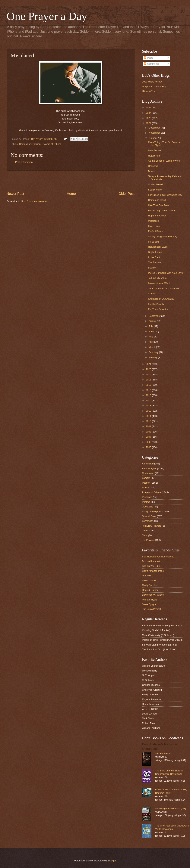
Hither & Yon (149, 91)
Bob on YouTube (151, 566)
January (153, 357)
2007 (149, 437)
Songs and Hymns (152, 511)
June (152, 332)
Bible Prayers (149, 468)
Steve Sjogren (150, 604)
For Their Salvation (158, 309)
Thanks (146, 530)
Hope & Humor (150, 590)
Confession (25, 144)
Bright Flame (155, 252)
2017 (149, 385)
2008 (149, 432)
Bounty (152, 268)
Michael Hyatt (149, 600)
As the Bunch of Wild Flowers (164, 161)
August (153, 321)
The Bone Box (163, 753)
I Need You (154, 226)
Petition (37, 144)
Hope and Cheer (157, 216)
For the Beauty (156, 304)
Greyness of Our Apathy (161, 299)
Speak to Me (155, 190)
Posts (149, 58)
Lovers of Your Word (159, 283)
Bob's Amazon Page (153, 571)
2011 (149, 416)
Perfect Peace (156, 231)
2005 (149, 447)
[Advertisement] (71, 181)
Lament (146, 478)
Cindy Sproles (150, 585)
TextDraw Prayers (152, 526)
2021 (149, 364)
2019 (149, 375)
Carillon (152, 294)
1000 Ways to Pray (152, 82)
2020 (149, 369)
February (154, 352)
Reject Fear (154, 156)
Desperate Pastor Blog (154, 87)
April (151, 342)
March (152, 347)
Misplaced (154, 221)
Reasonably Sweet (158, 247)
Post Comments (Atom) (34, 201)
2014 (149, 400)
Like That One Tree (158, 205)
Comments (151, 64)
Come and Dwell (157, 200)
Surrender (147, 521)
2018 (149, 380)
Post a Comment (24, 162)
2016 (149, 390)
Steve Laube (149, 580)
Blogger (112, 861)
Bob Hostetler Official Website (158, 557)
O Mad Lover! (155, 184)
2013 (149, 406)
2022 (149, 123)
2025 (149, 108)
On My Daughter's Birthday (163, 236)
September (155, 316)
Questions (147, 507)
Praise (146, 487)
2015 (149, 395)
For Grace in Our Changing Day (165, 195)
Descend (153, 166)
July (151, 326)
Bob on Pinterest (151, 561)
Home (71, 194)
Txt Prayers (148, 540)
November (155, 133)
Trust (145, 535)
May (151, 337)
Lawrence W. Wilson (153, 595)
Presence (147, 497)
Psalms (146, 502)
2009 (149, 426)
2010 (149, 421)
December (155, 128)
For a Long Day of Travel (161, 211)
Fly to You (153, 242)
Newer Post (15, 194)
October (153, 138)
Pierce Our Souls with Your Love (165, 273)
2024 (149, 113)
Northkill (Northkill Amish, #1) (170, 809)
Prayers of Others (51, 144)
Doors (151, 171)
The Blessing (155, 262)
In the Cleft (154, 257)
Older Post (127, 194)
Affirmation (148, 464)
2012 (149, 411)
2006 (149, 442)
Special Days (149, 516)
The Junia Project (151, 609)
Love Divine (154, 150)
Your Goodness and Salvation (164, 288)
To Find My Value (157, 278)
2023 (149, 118)
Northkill (146, 576)
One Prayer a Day (47, 16)
